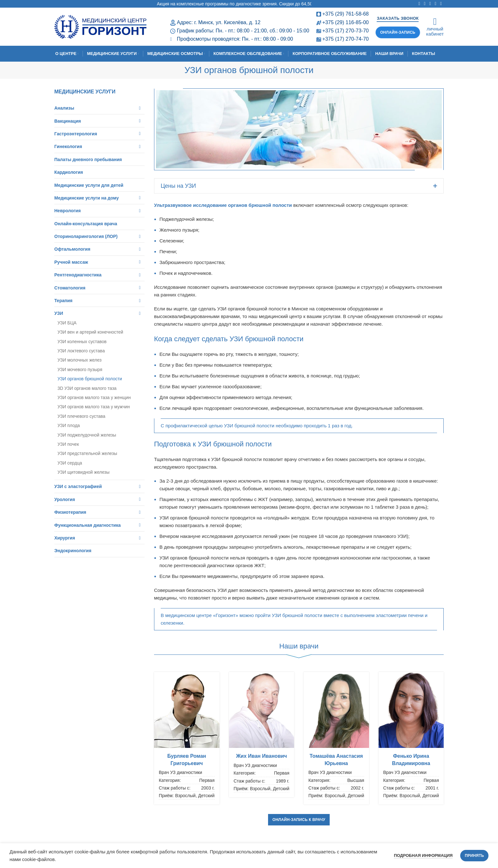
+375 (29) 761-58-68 (346, 14)
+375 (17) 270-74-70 (346, 39)
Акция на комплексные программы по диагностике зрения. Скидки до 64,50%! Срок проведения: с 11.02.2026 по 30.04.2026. (299, 4)
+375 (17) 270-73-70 (346, 31)
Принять (474, 856)
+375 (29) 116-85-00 (346, 22)
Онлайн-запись (398, 32)
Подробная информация (423, 855)
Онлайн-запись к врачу (299, 820)
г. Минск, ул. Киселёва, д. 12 (227, 22)
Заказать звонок (398, 18)
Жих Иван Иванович (261, 756)
